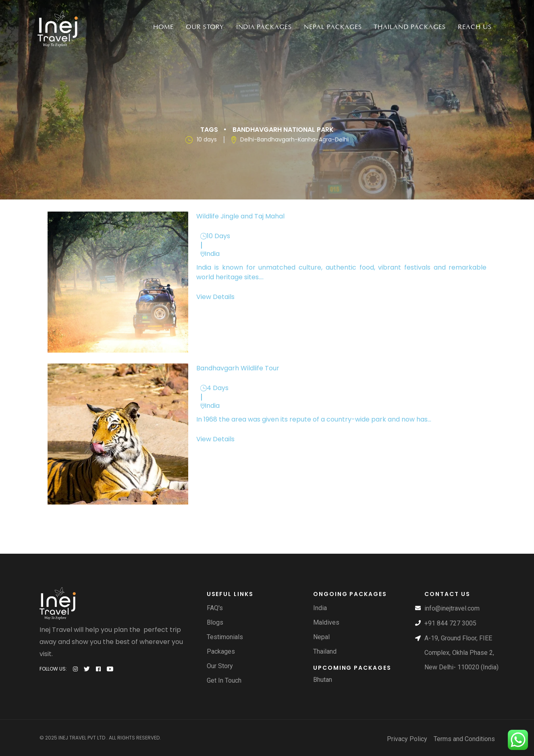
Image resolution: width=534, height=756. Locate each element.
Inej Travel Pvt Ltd (82, 737)
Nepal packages (333, 27)
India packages (264, 27)
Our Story (205, 27)
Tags (209, 129)
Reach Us (475, 27)
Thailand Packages (409, 27)
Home (163, 27)
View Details (215, 296)
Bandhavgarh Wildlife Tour (238, 368)
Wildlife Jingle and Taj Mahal (240, 216)
